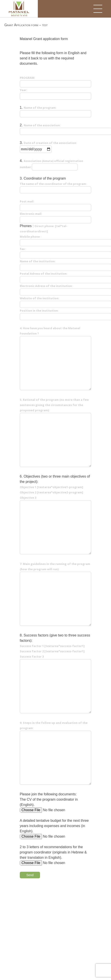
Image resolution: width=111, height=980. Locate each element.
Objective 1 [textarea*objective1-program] (51, 487)
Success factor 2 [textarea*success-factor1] (52, 651)
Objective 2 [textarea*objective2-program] (51, 492)
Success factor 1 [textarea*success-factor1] (52, 646)
